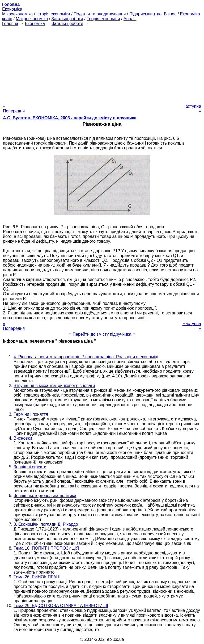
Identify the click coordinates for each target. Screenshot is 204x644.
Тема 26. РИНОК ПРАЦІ (37, 577)
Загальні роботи (67, 19)
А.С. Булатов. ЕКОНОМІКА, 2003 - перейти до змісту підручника (70, 118)
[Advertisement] (102, 63)
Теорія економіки (103, 19)
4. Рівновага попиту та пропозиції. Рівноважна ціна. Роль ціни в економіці (86, 357)
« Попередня (14, 109)
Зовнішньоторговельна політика (45, 496)
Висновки (23, 438)
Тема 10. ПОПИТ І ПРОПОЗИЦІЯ (46, 548)
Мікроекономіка (17, 14)
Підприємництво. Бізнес (153, 14)
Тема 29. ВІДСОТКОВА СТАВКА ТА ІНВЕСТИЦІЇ (61, 606)
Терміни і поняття (31, 414)
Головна (10, 24)
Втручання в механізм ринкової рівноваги (54, 386)
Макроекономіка (32, 19)
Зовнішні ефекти (30, 467)
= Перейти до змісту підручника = (102, 334)
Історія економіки (53, 14)
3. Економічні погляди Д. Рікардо (46, 524)
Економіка (12, 9)
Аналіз (130, 19)
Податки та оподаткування (100, 14)
